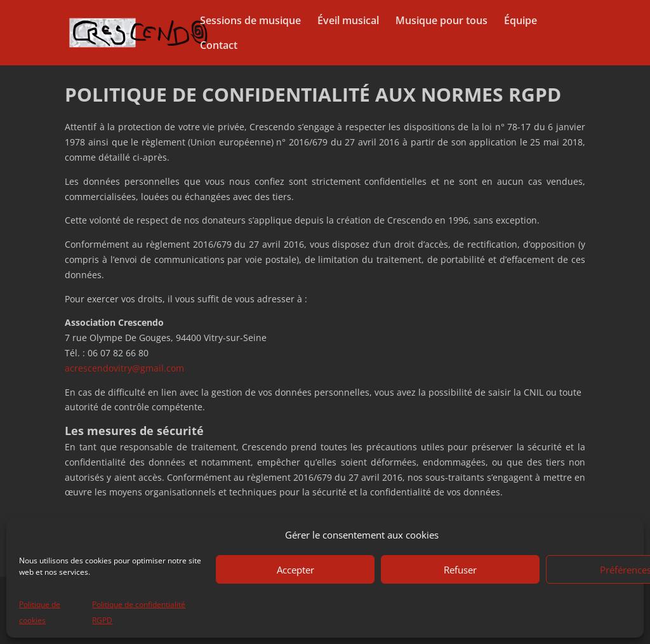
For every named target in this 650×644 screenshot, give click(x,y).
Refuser (460, 570)
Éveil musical (348, 22)
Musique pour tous (441, 22)
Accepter (295, 570)
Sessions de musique (250, 22)
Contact (219, 46)
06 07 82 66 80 (118, 353)
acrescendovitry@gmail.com (124, 368)
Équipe (521, 22)
